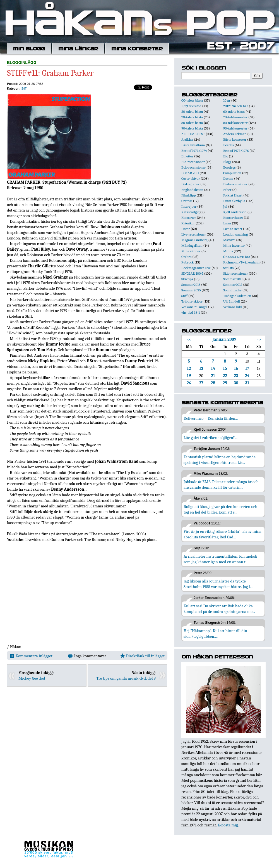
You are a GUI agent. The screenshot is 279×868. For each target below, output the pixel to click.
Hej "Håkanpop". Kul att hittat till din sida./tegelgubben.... (215, 634)
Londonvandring (235, 234)
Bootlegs (229, 167)
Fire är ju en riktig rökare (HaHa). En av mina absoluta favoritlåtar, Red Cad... (223, 534)
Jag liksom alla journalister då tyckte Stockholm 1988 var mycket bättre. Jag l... (218, 584)
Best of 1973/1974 (194, 151)
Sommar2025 (191, 290)
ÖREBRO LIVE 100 (236, 257)
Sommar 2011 (233, 279)
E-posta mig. (228, 825)
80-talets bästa (192, 123)
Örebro (186, 257)
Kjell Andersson (235, 212)
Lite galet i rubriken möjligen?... (211, 438)
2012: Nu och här (236, 106)
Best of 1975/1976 (236, 151)
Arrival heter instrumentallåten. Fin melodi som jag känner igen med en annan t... (220, 559)
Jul (225, 206)
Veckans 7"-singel (194, 307)
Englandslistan (192, 190)
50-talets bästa (192, 112)
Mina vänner (191, 251)
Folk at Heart (233, 195)
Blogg (227, 162)
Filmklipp (189, 195)
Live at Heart (233, 229)
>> (259, 339)
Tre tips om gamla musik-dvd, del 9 (126, 678)
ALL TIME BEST (193, 134)
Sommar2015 (233, 285)
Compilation (232, 173)
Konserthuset (233, 218)
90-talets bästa (192, 128)
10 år (227, 100)
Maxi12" (229, 240)
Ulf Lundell (232, 301)
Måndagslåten (192, 245)
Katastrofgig (190, 212)
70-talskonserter (235, 117)
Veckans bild (233, 307)
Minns (228, 251)
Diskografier (190, 184)
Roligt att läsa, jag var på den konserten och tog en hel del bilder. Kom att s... (220, 509)
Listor (186, 229)
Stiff (24, 88)
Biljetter (187, 156)
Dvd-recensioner (235, 184)
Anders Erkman (235, 134)
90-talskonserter (235, 128)
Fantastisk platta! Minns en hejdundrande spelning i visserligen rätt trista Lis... (220, 460)
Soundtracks (232, 290)
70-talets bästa (192, 117)
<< (189, 339)
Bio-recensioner (193, 162)
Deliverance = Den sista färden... (211, 418)
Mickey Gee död (32, 678)
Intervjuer (189, 206)
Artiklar (187, 139)
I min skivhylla (234, 201)
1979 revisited (191, 106)
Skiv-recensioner (235, 273)
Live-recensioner (194, 234)
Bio (226, 156)
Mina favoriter (234, 245)
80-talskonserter (235, 123)
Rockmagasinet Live (196, 268)
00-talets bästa (192, 100)
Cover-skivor (191, 178)
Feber (227, 190)
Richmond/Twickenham (241, 262)
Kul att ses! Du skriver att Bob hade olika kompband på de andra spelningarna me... (219, 609)
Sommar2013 (191, 285)
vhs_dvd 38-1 (191, 312)
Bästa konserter (235, 139)
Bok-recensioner (193, 167)
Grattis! (187, 201)
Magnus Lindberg (194, 240)
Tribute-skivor (192, 301)
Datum (228, 178)
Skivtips (187, 279)
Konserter (189, 218)
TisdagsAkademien (237, 296)
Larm (227, 223)
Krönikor (188, 223)
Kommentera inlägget (31, 656)
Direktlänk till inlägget (142, 656)
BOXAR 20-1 (190, 173)
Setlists (228, 268)
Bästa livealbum (193, 145)
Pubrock (187, 262)
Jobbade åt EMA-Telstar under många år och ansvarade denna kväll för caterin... (221, 485)
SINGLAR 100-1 (192, 273)
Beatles (229, 145)
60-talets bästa (234, 112)
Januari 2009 (224, 339)
